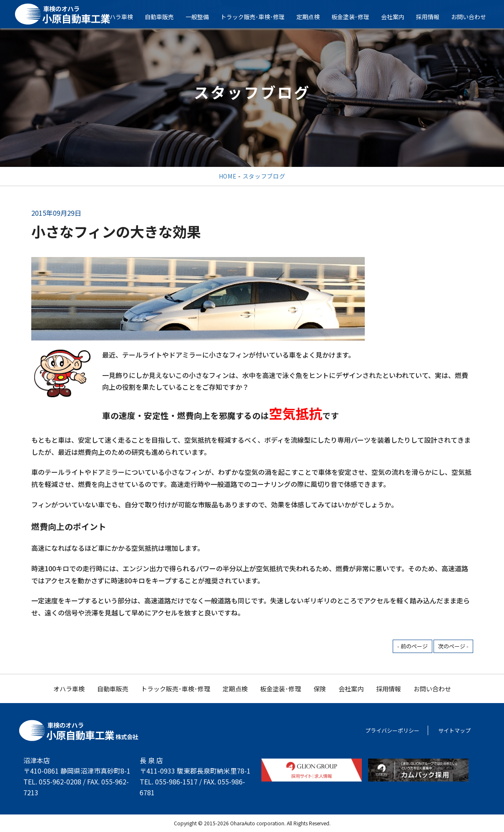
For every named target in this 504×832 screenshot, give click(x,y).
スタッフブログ (264, 176)
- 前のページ (412, 646)
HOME (228, 176)
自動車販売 (164, 17)
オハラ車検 (123, 17)
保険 (320, 689)
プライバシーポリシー (392, 730)
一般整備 (202, 17)
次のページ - (453, 646)
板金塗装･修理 (355, 17)
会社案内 (398, 17)
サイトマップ (454, 730)
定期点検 (313, 17)
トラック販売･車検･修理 (258, 17)
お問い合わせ (474, 17)
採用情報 (433, 17)
